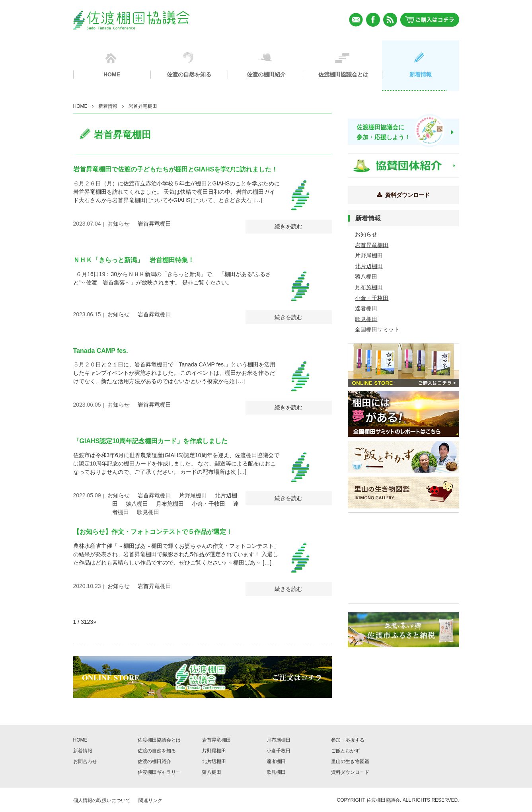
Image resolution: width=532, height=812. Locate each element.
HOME (80, 106)
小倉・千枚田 (372, 298)
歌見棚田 (148, 512)
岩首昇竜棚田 (154, 224)
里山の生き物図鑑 (350, 761)
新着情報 (108, 106)
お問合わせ (85, 761)
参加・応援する (348, 740)
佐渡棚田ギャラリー (159, 772)
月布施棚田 (170, 504)
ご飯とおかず (345, 751)
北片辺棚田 (369, 266)
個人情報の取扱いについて (102, 800)
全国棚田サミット (377, 329)
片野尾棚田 (193, 495)
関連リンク (150, 800)
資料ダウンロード (350, 772)
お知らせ (119, 224)
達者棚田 (366, 308)
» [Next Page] (95, 622)
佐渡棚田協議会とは (159, 740)
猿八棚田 (137, 504)
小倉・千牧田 (209, 504)
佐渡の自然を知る (157, 751)
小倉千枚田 (279, 751)
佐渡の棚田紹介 (154, 761)
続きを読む (288, 226)
